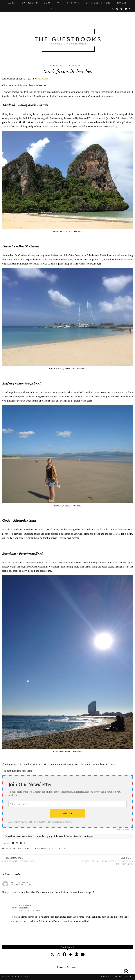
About (12, 3)
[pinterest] (76, 954)
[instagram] (58, 954)
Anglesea (11, 849)
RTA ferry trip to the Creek (19, 860)
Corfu (53, 849)
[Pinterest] (122, 9)
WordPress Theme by (117, 977)
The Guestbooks (20, 977)
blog (115, 126)
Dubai (48, 3)
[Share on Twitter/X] (17, 843)
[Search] (130, 9)
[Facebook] (126, 9)
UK (59, 3)
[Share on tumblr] (25, 843)
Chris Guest (42, 79)
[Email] (83, 954)
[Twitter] (113, 9)
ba (20, 849)
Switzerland (30, 3)
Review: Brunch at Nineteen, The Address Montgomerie (100, 861)
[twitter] (52, 954)
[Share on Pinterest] (21, 843)
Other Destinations (98, 3)
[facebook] (64, 954)
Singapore (73, 3)
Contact (57, 9)
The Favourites (76, 65)
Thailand (63, 849)
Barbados (28, 849)
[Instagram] (117, 9)
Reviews (122, 3)
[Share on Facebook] (13, 843)
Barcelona (42, 849)
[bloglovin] (70, 954)
